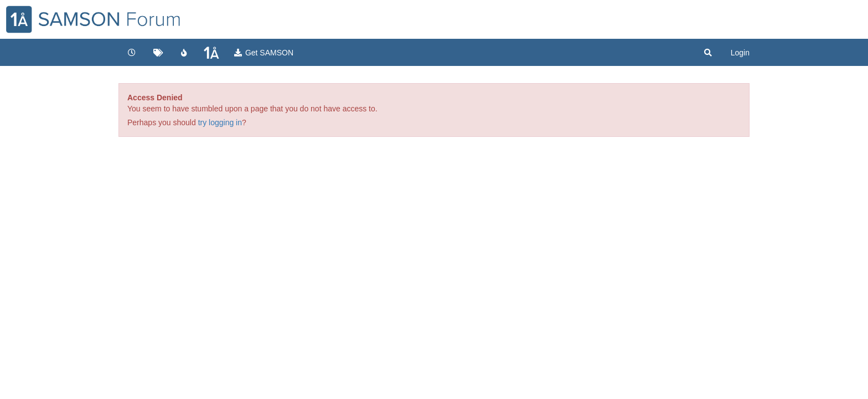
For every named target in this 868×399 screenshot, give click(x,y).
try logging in (220, 122)
